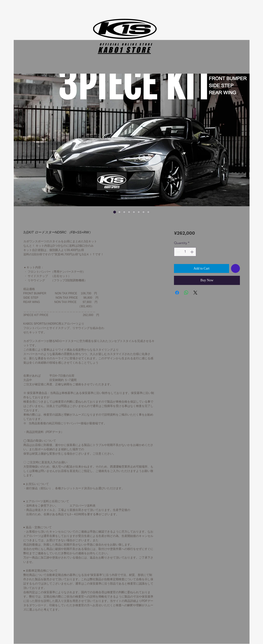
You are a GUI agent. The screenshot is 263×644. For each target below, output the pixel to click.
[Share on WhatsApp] (186, 293)
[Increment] (192, 252)
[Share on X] (195, 293)
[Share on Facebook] (177, 293)
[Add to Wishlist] (235, 268)
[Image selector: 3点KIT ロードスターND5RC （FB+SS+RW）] (115, 212)
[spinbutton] (185, 252)
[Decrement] (178, 252)
